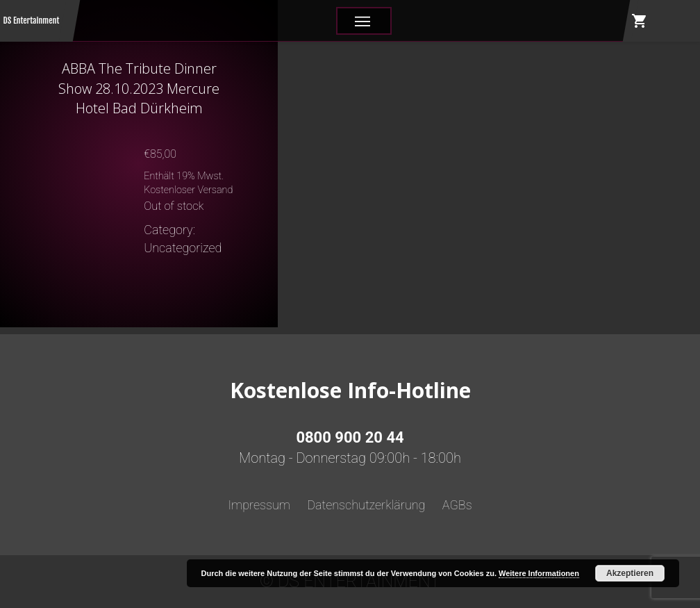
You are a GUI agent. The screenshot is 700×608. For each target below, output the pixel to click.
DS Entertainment (32, 20)
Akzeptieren (630, 573)
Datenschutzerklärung (366, 505)
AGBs (457, 505)
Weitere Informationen (539, 573)
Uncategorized (183, 248)
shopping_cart (640, 21)
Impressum (259, 505)
